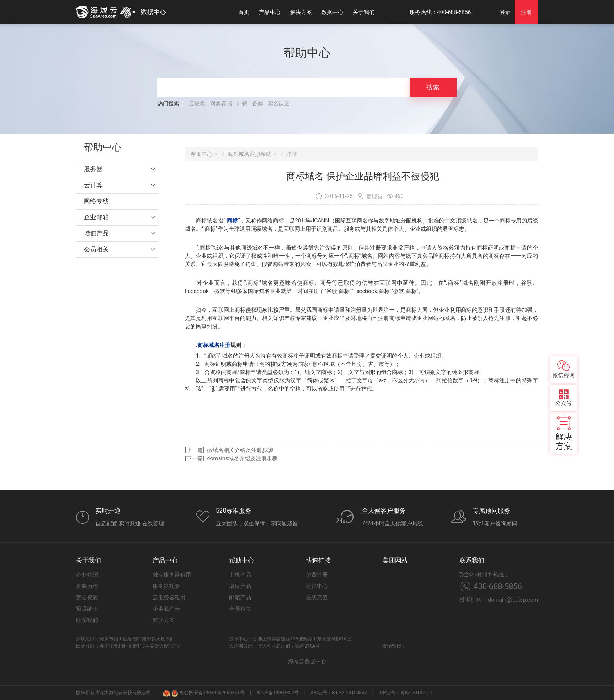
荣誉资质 (87, 597)
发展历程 (87, 586)
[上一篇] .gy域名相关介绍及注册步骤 (229, 450)
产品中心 (270, 12)
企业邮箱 (96, 217)
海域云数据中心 (307, 661)
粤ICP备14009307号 (278, 693)
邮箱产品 (240, 597)
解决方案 (301, 12)
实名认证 (278, 103)
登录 (505, 12)
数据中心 (332, 12)
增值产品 (96, 233)
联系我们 (87, 620)
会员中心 (317, 586)
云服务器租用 (169, 597)
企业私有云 (166, 609)
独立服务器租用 (172, 575)
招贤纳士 (87, 609)
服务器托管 (166, 586)
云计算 (93, 185)
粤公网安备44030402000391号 (208, 693)
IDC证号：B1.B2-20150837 (339, 693)
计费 (242, 103)
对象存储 (221, 103)
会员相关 (96, 249)
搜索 (433, 87)
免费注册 (317, 575)
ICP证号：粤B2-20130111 (406, 693)
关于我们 (364, 12)
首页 (244, 12)
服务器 (93, 169)
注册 (526, 12)
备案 (258, 103)
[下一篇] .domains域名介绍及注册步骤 (231, 458)
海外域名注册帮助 (249, 154)
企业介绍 (87, 575)
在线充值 (317, 597)
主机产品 (240, 575)
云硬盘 (197, 103)
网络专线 (96, 201)
